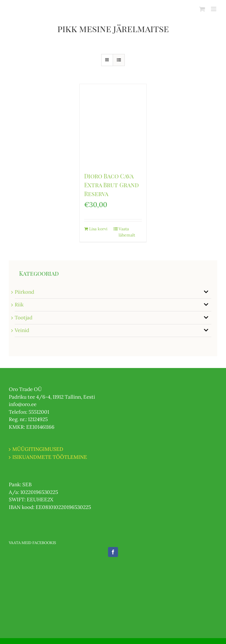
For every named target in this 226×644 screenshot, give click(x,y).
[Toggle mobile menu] (214, 9)
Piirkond (24, 292)
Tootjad (24, 318)
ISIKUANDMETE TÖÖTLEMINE (50, 457)
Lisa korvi (98, 229)
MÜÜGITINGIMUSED (38, 449)
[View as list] (119, 60)
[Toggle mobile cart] (202, 9)
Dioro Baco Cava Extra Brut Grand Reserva (112, 185)
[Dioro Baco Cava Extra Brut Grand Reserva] (113, 125)
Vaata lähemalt (127, 232)
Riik (19, 305)
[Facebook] (113, 552)
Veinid (22, 330)
